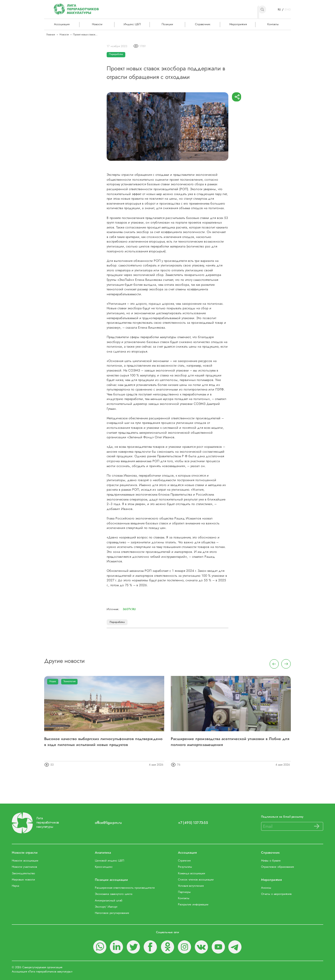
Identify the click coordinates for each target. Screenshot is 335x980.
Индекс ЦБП (132, 24)
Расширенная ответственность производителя (125, 888)
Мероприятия (238, 24)
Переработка (116, 54)
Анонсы (266, 888)
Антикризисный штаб (109, 901)
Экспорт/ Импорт (106, 907)
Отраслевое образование (278, 867)
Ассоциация (187, 853)
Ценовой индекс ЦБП (109, 861)
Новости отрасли (25, 853)
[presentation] (274, 664)
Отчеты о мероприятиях (276, 894)
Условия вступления (191, 886)
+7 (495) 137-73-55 (193, 823)
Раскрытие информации (193, 905)
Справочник (203, 24)
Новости (97, 24)
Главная (51, 35)
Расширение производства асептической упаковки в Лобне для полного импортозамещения (230, 742)
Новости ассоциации (25, 861)
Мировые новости (23, 880)
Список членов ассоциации (196, 880)
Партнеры (184, 892)
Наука (53, 681)
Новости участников (24, 867)
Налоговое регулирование (112, 913)
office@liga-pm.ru (108, 823)
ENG (288, 9)
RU (280, 9)
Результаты (185, 867)
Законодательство (23, 873)
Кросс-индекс (104, 867)
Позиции (167, 24)
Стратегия (184, 861)
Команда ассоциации (192, 873)
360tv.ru (129, 609)
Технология (70, 681)
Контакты (273, 24)
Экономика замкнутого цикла (114, 894)
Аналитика (103, 853)
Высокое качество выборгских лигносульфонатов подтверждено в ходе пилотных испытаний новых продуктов (103, 742)
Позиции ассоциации (111, 880)
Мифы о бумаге (271, 861)
